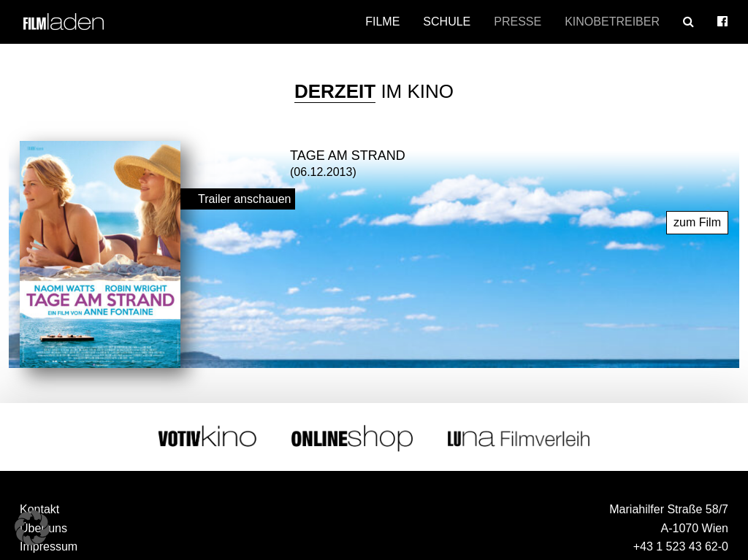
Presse (518, 22)
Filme (382, 22)
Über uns (43, 528)
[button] (32, 528)
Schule (447, 22)
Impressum (49, 546)
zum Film (697, 222)
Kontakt (39, 509)
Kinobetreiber (612, 22)
